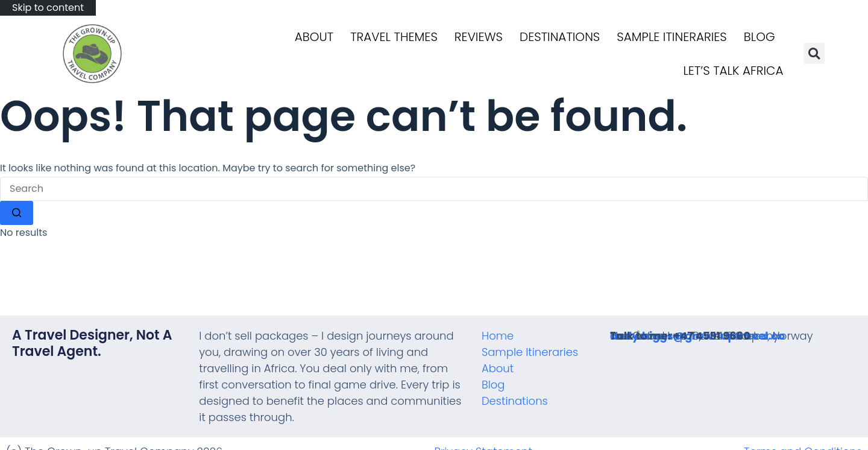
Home (498, 336)
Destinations (560, 37)
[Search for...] (434, 189)
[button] (814, 53)
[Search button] (17, 213)
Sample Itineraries (672, 37)
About (314, 37)
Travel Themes (394, 37)
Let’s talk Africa (733, 71)
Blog (759, 37)
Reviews (479, 37)
